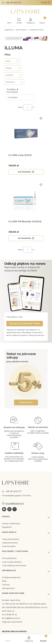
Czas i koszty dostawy (12, 562)
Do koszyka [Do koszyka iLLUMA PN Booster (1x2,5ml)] (24, 238)
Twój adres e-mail (14, 317)
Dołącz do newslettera (25, 324)
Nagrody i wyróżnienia (12, 622)
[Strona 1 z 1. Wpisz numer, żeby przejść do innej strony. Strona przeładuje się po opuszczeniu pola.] (28, 107)
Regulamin (7, 527)
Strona (20, 107)
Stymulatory (21, 30)
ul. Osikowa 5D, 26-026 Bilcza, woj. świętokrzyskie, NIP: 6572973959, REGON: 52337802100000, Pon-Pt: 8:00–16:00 (25, 607)
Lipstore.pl (9, 30)
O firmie (6, 585)
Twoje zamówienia (10, 539)
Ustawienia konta (10, 543)
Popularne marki (37, 30)
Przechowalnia (9, 546)
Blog (4, 581)
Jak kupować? (8, 588)
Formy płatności (9, 558)
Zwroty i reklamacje (11, 523)
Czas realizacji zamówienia (14, 565)
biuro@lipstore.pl (10, 618)
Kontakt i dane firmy (11, 600)
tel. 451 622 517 (8, 615)
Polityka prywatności (11, 577)
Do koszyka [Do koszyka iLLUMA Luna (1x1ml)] (24, 172)
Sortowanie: (12, 92)
